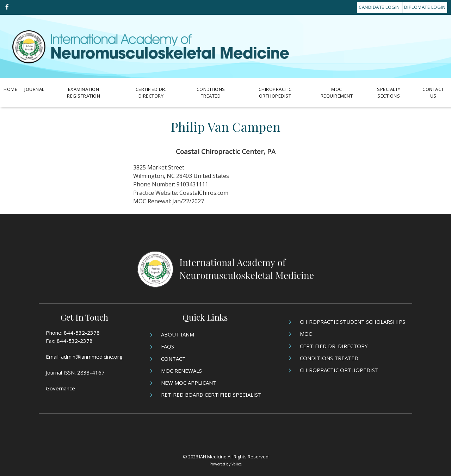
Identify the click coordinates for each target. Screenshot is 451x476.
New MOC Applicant (189, 383)
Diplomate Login (425, 7)
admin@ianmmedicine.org (92, 357)
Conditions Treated (211, 93)
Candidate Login (379, 7)
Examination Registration (84, 93)
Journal (34, 89)
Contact (173, 359)
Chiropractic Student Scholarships (353, 322)
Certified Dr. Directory (151, 93)
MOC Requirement (337, 93)
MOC (306, 334)
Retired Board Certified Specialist (211, 395)
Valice (237, 464)
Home (10, 89)
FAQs (168, 346)
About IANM (178, 334)
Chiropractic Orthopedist (275, 93)
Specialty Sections (389, 93)
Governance (60, 388)
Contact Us (433, 93)
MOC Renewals (181, 371)
